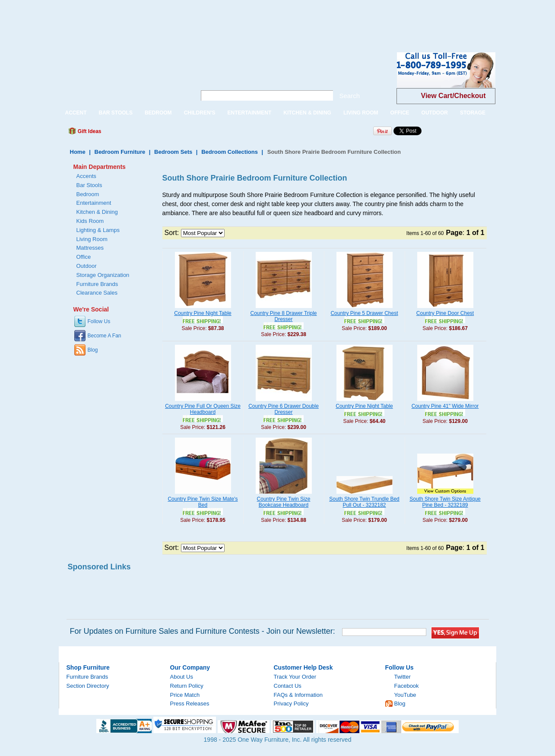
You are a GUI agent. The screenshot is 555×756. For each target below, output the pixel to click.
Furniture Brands (97, 284)
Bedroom (88, 194)
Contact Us (288, 686)
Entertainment (94, 203)
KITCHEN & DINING (307, 113)
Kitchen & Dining (97, 212)
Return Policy (187, 686)
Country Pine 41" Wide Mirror (445, 406)
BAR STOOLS (116, 113)
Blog (93, 350)
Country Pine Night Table (203, 313)
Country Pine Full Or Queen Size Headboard (203, 409)
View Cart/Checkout (454, 96)
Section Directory (88, 686)
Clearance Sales (97, 293)
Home (78, 152)
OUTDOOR (435, 113)
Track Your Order (295, 677)
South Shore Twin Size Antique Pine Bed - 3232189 (445, 502)
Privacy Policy (291, 704)
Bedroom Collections (230, 152)
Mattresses (90, 248)
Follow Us (99, 321)
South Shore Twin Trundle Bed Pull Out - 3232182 (364, 502)
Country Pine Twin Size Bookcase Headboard (284, 502)
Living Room (92, 239)
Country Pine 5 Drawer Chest (364, 313)
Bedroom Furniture (120, 152)
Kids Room (90, 221)
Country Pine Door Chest (445, 313)
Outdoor (87, 266)
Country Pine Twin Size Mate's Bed (203, 502)
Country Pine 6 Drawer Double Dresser (284, 409)
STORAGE (473, 113)
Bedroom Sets (173, 152)
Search (350, 96)
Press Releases (190, 704)
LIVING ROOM (361, 113)
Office (84, 257)
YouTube (405, 695)
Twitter (403, 677)
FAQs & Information (298, 695)
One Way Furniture (123, 77)
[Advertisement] (157, 19)
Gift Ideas (89, 131)
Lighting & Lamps (98, 230)
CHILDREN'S (200, 113)
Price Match (185, 695)
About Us (182, 677)
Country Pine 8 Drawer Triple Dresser (283, 316)
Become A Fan (105, 336)
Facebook (407, 686)
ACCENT (76, 113)
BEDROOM (158, 113)
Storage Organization (103, 275)
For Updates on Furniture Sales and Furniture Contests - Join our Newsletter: (203, 631)
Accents (86, 176)
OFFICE (400, 113)
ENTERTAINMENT (249, 113)
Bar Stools (89, 185)
